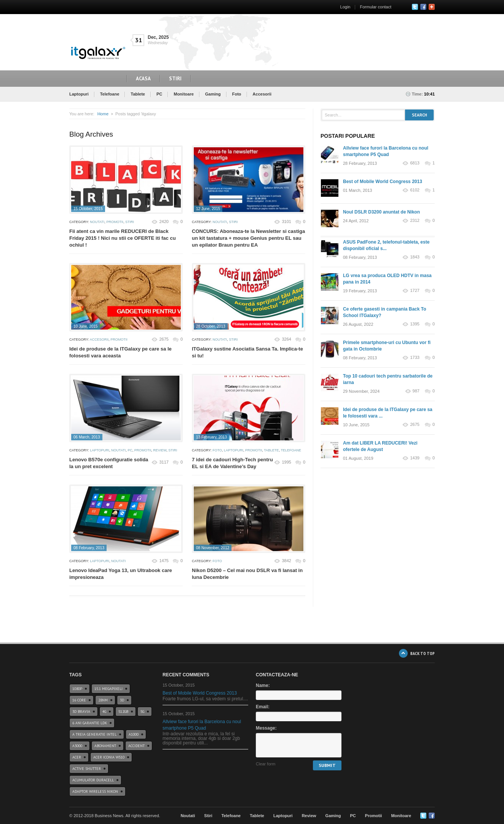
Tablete (138, 94)
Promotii (115, 222)
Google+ (432, 7)
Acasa (143, 79)
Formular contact (376, 7)
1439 (415, 458)
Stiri (175, 79)
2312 (415, 221)
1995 (286, 462)
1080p (77, 689)
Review (160, 450)
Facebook (423, 7)
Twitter (415, 7)
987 (416, 391)
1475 (164, 561)
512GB (123, 712)
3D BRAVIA (81, 712)
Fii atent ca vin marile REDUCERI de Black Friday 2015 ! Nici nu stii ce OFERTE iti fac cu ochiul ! (123, 238)
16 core (79, 700)
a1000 (134, 734)
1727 (415, 291)
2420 (164, 222)
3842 (286, 561)
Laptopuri (79, 94)
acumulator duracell (93, 780)
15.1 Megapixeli (108, 689)
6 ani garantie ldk (90, 723)
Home (103, 114)
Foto (237, 94)
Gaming (213, 94)
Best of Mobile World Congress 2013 (383, 182)
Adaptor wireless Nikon (95, 791)
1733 (415, 358)
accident (136, 746)
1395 (415, 324)
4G (104, 712)
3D (122, 700)
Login (345, 7)
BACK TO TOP (423, 653)
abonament (105, 746)
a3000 (77, 746)
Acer (77, 757)
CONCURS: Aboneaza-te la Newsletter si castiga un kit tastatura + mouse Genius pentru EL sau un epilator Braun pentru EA (248, 238)
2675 (164, 339)
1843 (415, 257)
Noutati (97, 222)
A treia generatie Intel (94, 734)
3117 (164, 462)
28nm (103, 700)
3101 (286, 222)
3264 (286, 339)
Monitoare (184, 94)
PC (159, 94)
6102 (415, 190)
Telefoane (110, 94)
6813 (415, 163)
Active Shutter (87, 769)
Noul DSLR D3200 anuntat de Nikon (381, 212)
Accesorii (262, 94)
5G (142, 712)
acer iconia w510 (109, 757)
